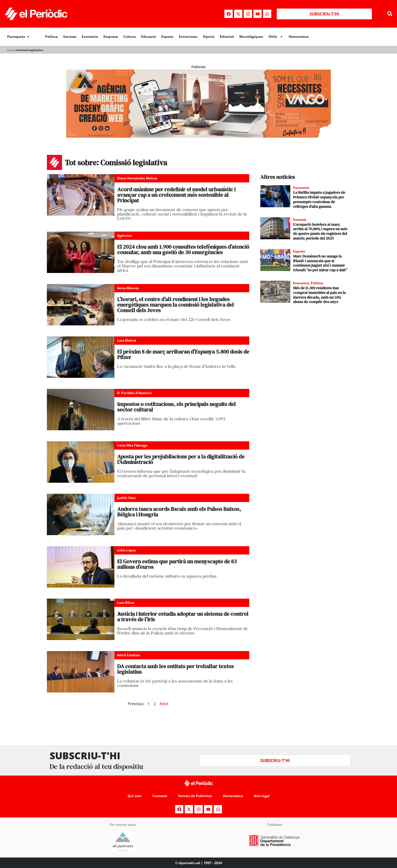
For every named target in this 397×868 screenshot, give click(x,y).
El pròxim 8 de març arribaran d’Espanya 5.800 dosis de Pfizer (183, 354)
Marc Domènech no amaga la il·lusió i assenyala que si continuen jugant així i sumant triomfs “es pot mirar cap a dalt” (320, 263)
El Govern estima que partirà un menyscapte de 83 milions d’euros (177, 564)
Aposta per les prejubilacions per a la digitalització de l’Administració (181, 459)
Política (51, 37)
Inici (10, 50)
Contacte (160, 796)
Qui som (135, 796)
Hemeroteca (299, 37)
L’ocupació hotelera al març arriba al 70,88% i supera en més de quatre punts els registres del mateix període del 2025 (320, 231)
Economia (90, 37)
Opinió (209, 37)
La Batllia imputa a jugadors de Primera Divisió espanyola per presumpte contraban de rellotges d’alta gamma (319, 199)
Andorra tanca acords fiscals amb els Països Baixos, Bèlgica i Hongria (179, 512)
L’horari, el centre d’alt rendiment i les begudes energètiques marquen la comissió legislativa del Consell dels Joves (175, 305)
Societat (70, 37)
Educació (148, 37)
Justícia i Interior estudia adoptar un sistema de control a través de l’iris (183, 617)
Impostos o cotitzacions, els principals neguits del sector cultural (176, 407)
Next (164, 704)
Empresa (111, 37)
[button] (390, 14)
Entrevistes (188, 37)
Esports (167, 37)
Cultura (129, 37)
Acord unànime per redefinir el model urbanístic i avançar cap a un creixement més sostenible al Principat (176, 195)
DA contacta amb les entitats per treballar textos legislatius (175, 669)
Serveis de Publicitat (195, 796)
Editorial (227, 37)
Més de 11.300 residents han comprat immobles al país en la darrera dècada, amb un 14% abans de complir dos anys (319, 295)
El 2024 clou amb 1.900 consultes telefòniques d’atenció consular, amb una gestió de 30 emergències (183, 249)
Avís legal (262, 796)
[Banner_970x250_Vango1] (198, 136)
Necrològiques (251, 37)
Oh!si (276, 37)
